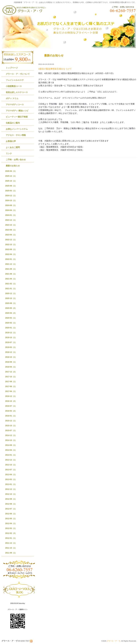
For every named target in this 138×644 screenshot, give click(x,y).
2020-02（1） (11, 323)
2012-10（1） (11, 494)
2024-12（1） (11, 196)
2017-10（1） (11, 377)
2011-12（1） (11, 543)
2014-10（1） (11, 440)
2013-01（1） (11, 484)
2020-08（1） (11, 303)
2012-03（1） (11, 528)
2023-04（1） (11, 235)
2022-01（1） (11, 259)
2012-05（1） (11, 519)
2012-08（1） (11, 504)
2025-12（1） (11, 176)
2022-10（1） (11, 245)
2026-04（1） (11, 171)
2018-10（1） (11, 357)
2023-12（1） (11, 220)
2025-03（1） (11, 191)
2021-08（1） (11, 274)
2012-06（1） (11, 514)
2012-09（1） (11, 499)
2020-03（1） (11, 318)
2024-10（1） (11, 200)
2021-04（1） (11, 279)
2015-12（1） (11, 421)
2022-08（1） (11, 249)
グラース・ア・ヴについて (18, 74)
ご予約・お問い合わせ (16, 160)
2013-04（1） (11, 475)
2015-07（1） (11, 431)
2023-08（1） (11, 230)
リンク (9, 153)
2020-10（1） (11, 298)
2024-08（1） (11, 205)
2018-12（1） (11, 352)
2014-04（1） (11, 450)
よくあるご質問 (13, 147)
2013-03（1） (11, 479)
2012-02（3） (11, 533)
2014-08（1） (11, 445)
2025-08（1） (11, 186)
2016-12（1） (11, 396)
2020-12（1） (11, 293)
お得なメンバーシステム (17, 129)
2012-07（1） (11, 509)
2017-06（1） (11, 386)
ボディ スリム (12, 98)
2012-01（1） (11, 538)
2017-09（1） (11, 382)
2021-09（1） (11, 269)
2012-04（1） (11, 523)
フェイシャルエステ (15, 80)
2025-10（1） (11, 181)
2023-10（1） (11, 225)
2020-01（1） (11, 328)
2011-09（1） (11, 553)
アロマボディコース (15, 105)
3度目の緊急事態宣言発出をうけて (55, 69)
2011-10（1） (11, 548)
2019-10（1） (11, 338)
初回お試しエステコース (17, 92)
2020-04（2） (11, 313)
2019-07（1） (11, 342)
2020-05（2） (11, 308)
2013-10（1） (11, 465)
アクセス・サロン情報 (16, 135)
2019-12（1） (11, 333)
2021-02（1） (11, 284)
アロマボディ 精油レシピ (17, 111)
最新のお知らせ (13, 166)
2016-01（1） (11, 416)
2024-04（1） (11, 210)
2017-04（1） (11, 391)
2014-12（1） (11, 435)
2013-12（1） (11, 460)
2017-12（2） (11, 372)
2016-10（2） (11, 401)
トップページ (12, 68)
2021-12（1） (11, 264)
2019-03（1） (11, 347)
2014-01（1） (11, 455)
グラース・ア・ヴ (113, 641)
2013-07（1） (11, 470)
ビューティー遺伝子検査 (17, 117)
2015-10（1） (11, 426)
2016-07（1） (11, 406)
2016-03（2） (11, 411)
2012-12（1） (11, 489)
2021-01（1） (11, 289)
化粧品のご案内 (13, 123)
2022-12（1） (11, 240)
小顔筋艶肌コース (14, 86)
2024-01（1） (11, 215)
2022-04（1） (11, 254)
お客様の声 (11, 141)
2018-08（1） (11, 362)
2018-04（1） (11, 367)
